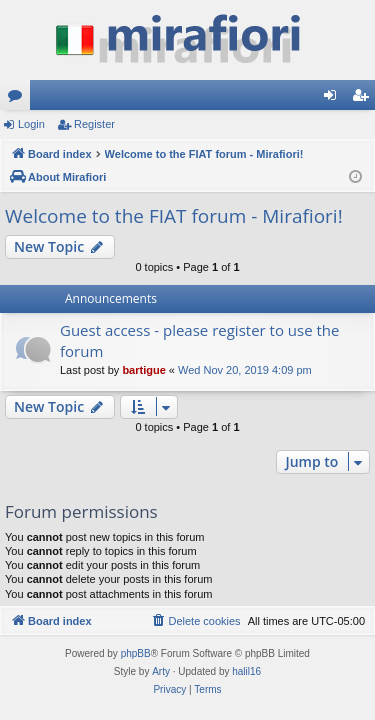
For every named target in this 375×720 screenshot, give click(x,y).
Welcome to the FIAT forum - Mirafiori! (174, 216)
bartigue (143, 370)
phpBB (136, 653)
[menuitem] (195, 621)
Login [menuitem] (334, 99)
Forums (19, 99)
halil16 (246, 671)
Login (31, 124)
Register (94, 124)
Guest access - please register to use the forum (200, 340)
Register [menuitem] (364, 99)
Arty (161, 671)
